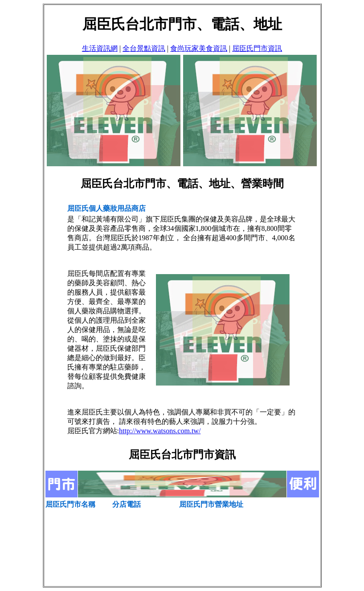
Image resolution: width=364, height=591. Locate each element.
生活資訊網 (100, 48)
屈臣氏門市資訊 (257, 48)
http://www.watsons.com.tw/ (160, 431)
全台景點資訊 (144, 48)
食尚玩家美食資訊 (199, 48)
